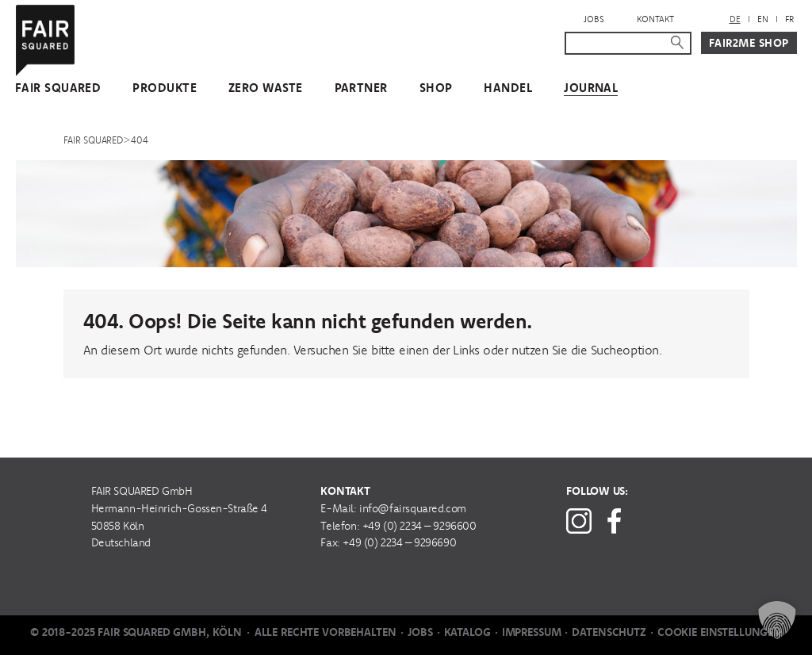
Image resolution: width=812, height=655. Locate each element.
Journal (591, 88)
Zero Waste (266, 88)
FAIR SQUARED (58, 88)
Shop (436, 88)
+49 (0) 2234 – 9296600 (419, 526)
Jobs (594, 19)
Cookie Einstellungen (720, 632)
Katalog (467, 632)
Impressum (532, 632)
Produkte (165, 88)
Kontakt (655, 19)
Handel (508, 88)
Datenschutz (609, 632)
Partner (361, 88)
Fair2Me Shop (749, 43)
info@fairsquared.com (413, 508)
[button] (777, 620)
